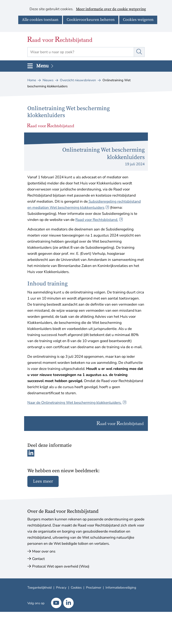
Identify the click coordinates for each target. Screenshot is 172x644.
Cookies (76, 588)
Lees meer (43, 481)
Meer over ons (44, 551)
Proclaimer (94, 588)
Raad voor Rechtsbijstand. (99, 220)
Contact (38, 559)
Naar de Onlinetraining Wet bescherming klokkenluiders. (77, 403)
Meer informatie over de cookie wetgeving (111, 9)
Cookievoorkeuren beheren (91, 20)
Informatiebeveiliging (121, 588)
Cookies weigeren (138, 20)
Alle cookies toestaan (40, 20)
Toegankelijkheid (40, 588)
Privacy (61, 588)
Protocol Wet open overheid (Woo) (61, 566)
